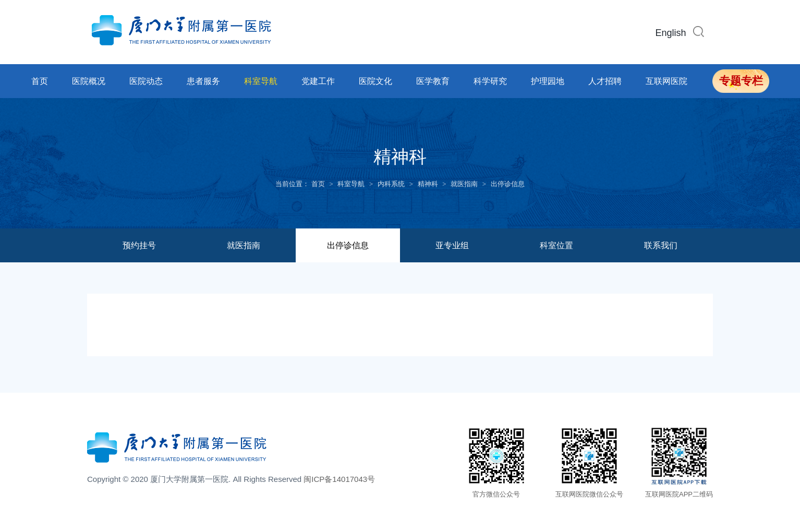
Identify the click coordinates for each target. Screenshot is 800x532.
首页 (40, 81)
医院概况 (89, 81)
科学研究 (490, 81)
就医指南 (464, 184)
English (671, 33)
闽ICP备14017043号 (339, 479)
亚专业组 (452, 245)
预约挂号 (139, 245)
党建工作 (318, 81)
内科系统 (391, 184)
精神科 (428, 184)
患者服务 (203, 81)
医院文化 (375, 81)
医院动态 (146, 81)
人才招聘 (605, 81)
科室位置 (556, 245)
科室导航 (261, 81)
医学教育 (433, 81)
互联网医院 (666, 81)
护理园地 (548, 81)
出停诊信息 (508, 184)
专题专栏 (741, 81)
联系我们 (661, 245)
